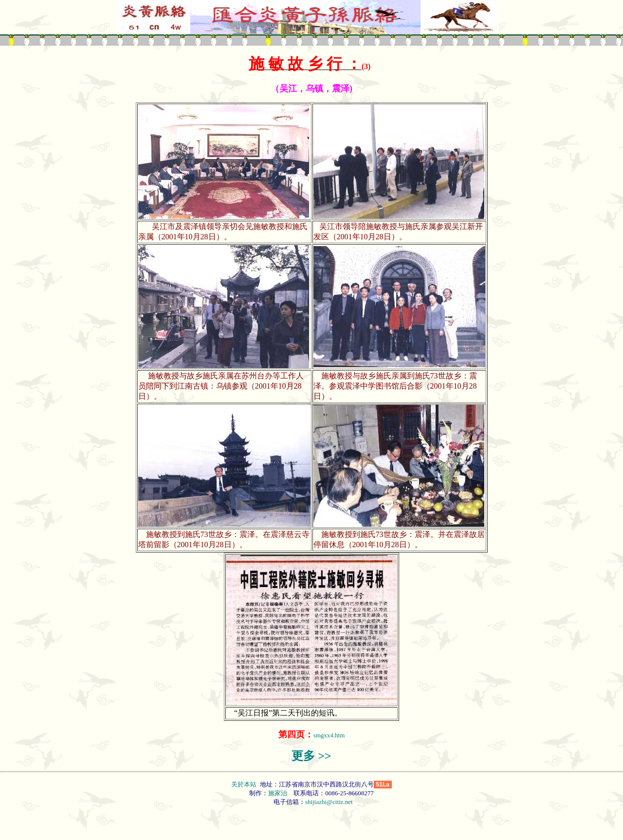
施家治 (278, 793)
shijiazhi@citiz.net (329, 802)
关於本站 (245, 784)
